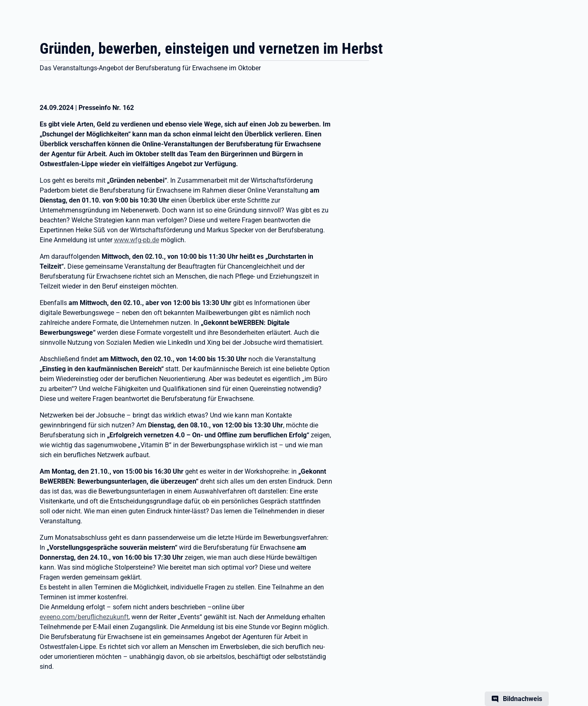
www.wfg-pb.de (137, 240)
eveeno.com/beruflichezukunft (84, 617)
